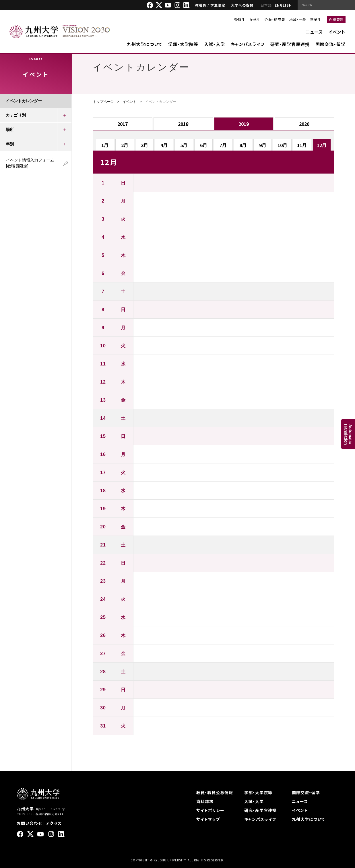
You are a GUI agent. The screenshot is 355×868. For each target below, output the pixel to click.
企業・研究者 (275, 19)
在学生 (255, 19)
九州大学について (145, 44)
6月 (204, 145)
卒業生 (316, 19)
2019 (244, 124)
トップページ (103, 102)
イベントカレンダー (24, 101)
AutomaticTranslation (348, 434)
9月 (263, 145)
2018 (183, 124)
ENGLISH (283, 5)
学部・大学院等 (183, 44)
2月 (125, 145)
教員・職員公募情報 (215, 792)
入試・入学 (215, 44)
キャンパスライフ (248, 44)
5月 (184, 145)
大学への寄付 (242, 5)
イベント (337, 32)
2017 (123, 124)
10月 (282, 145)
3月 (144, 145)
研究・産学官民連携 (290, 44)
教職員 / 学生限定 (210, 5)
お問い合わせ (29, 823)
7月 (223, 145)
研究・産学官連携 (260, 810)
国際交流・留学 (330, 44)
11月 (302, 145)
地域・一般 (298, 19)
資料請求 (205, 801)
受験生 (240, 19)
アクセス (54, 823)
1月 (105, 145)
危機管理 (336, 19)
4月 (164, 145)
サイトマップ (208, 819)
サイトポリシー (210, 810)
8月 (243, 145)
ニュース (314, 32)
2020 (304, 124)
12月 (322, 145)
